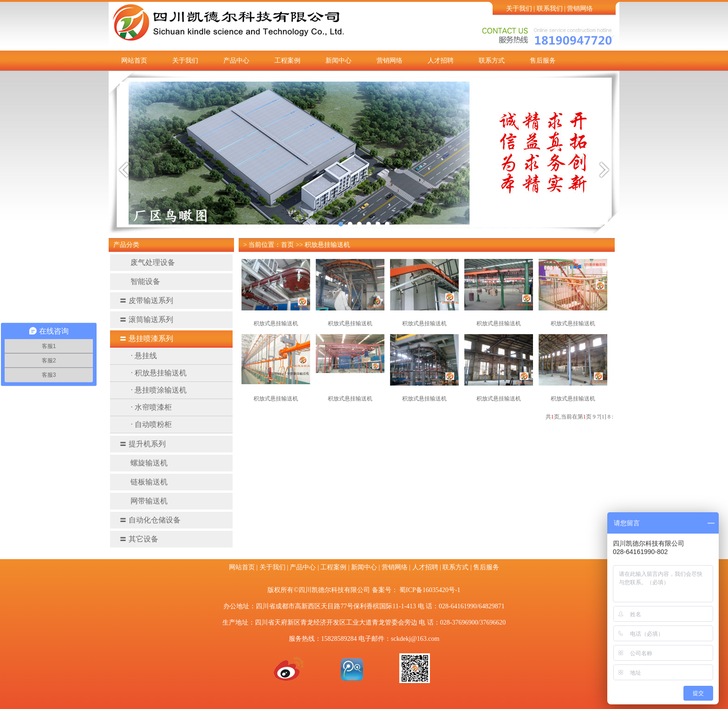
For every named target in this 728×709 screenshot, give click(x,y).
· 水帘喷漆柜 (151, 407)
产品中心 (236, 61)
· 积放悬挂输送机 (159, 373)
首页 (287, 245)
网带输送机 (143, 501)
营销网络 (580, 9)
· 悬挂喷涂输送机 (159, 390)
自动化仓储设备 (150, 520)
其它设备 (139, 539)
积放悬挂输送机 (327, 245)
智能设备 (140, 281)
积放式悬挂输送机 (276, 323)
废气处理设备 (147, 262)
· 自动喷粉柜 (151, 424)
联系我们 (550, 9)
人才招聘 (441, 61)
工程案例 (287, 61)
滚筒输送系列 (146, 319)
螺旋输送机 (143, 463)
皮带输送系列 (146, 300)
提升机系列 (143, 444)
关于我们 (519, 9)
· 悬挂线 (144, 356)
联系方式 (492, 61)
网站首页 (134, 61)
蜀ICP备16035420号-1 (430, 590)
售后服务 (543, 61)
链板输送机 (143, 482)
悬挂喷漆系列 (146, 338)
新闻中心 (338, 61)
